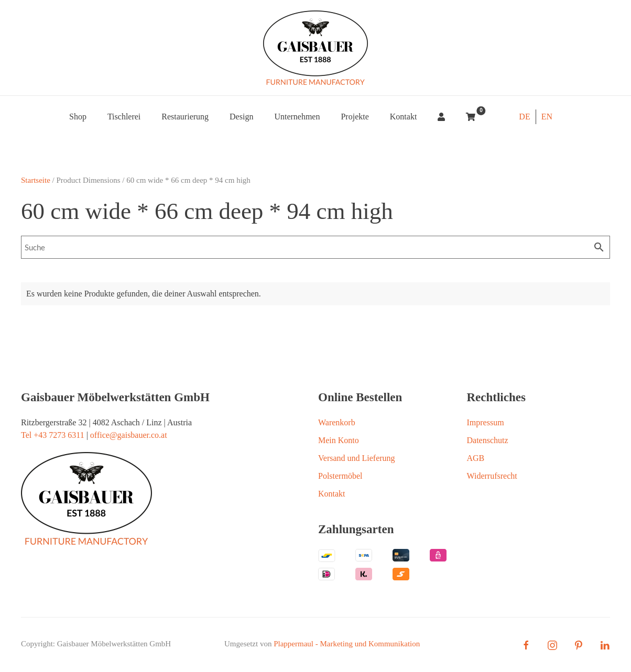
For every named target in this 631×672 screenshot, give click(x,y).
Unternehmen (297, 117)
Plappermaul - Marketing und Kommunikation (347, 644)
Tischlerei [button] (124, 117)
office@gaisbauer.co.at (129, 435)
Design (241, 117)
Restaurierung (185, 117)
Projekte (355, 117)
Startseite (36, 180)
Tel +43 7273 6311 (53, 435)
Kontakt (404, 117)
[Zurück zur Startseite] (315, 48)
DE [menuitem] (524, 117)
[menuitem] (524, 117)
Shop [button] (78, 117)
